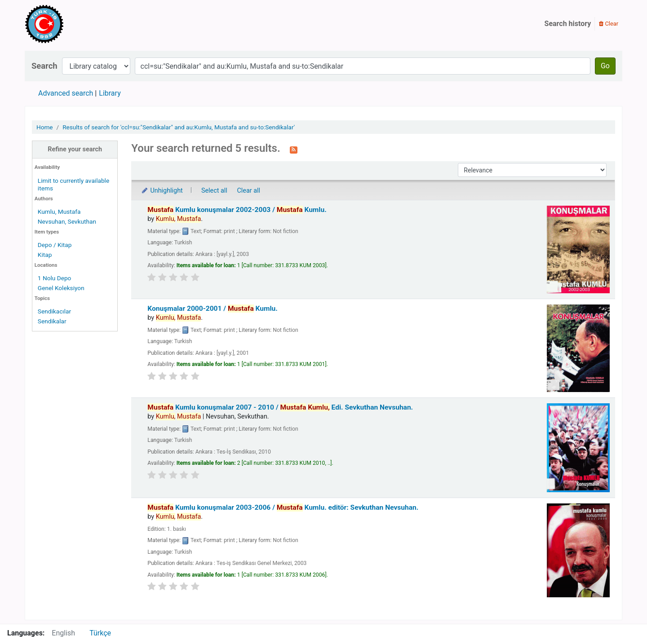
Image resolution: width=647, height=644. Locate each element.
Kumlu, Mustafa (59, 212)
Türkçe (100, 633)
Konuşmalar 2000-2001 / (212, 309)
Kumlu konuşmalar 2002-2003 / (237, 210)
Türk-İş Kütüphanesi (70, 24)
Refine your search (75, 149)
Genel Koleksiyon (61, 288)
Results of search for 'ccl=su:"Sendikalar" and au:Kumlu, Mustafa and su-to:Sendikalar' (179, 127)
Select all (214, 191)
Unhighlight (162, 191)
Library (110, 93)
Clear (609, 24)
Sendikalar (52, 321)
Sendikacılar (54, 311)
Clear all (248, 191)
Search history (568, 24)
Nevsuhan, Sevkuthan (67, 221)
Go (605, 66)
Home (45, 127)
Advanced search (66, 93)
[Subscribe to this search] (294, 149)
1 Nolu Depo (55, 278)
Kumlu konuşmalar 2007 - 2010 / (280, 407)
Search (44, 66)
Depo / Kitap (55, 245)
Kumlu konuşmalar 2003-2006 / (283, 507)
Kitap (45, 255)
